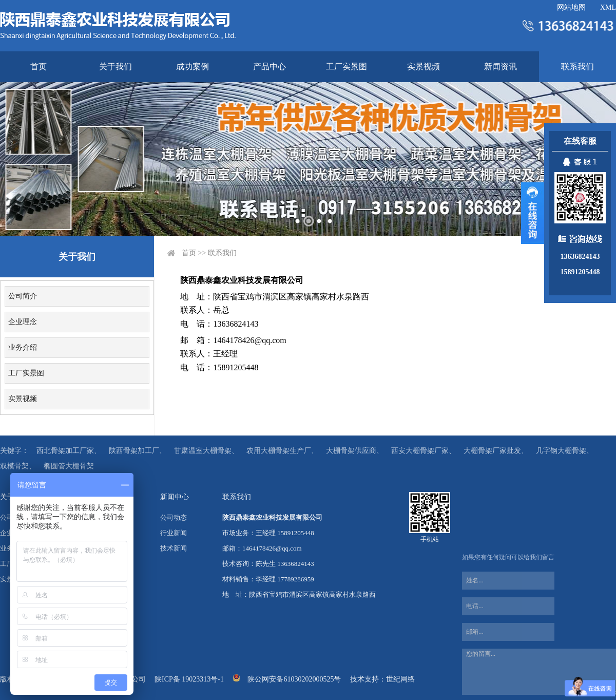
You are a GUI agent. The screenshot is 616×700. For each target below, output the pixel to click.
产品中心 (269, 67)
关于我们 (115, 67)
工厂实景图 (346, 67)
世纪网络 (400, 679)
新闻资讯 (500, 67)
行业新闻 (174, 533)
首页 (38, 67)
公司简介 (23, 296)
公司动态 (174, 517)
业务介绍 (23, 347)
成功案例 (192, 67)
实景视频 (423, 67)
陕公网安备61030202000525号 (294, 679)
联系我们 (577, 67)
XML (608, 7)
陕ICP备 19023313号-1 (189, 679)
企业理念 (23, 322)
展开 (533, 213)
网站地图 (571, 7)
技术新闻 (174, 548)
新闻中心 (175, 497)
